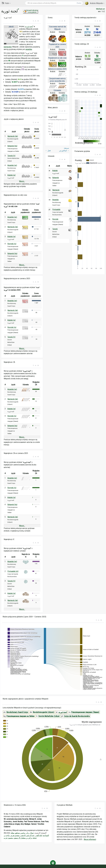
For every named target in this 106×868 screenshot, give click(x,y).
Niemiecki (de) (13, 136)
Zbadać (79, 3)
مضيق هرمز (15, 835)
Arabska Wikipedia (95, 3)
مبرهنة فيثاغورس (64, 149)
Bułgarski (56, 178)
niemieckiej (8, 47)
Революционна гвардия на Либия (20, 716)
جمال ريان (30, 833)
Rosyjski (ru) (12, 244)
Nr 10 (88, 56)
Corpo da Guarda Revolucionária (77, 716)
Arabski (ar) (12, 175)
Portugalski (56, 209)
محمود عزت (8, 838)
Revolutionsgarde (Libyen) (43, 712)
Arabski (55, 171)
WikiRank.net (100, 9)
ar (18, 9)
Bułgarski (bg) (12, 146)
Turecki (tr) (11, 156)
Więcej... (22, 181)
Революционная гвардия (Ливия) (85, 712)
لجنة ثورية (29, 26)
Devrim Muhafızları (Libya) (49, 716)
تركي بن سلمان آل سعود (23, 838)
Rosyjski (55, 219)
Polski (6, 3)
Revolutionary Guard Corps (17, 712)
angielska (29, 49)
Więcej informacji (90, 839)
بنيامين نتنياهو (20, 833)
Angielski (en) (12, 165)
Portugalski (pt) (13, 571)
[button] (33, 21)
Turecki (55, 229)
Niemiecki (56, 190)
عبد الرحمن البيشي (27, 835)
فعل (48, 151)
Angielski (55, 200)
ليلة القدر (39, 835)
